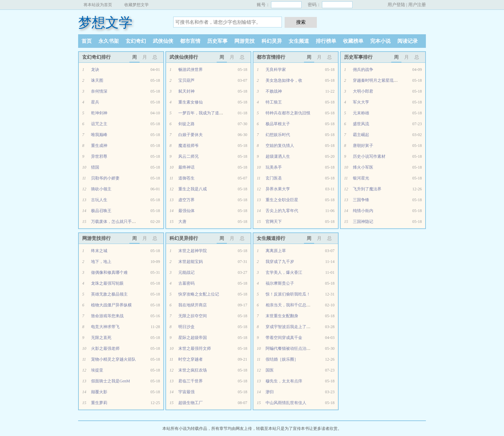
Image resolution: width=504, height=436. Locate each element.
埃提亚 (97, 370)
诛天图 (97, 80)
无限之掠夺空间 (193, 316)
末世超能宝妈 (191, 262)
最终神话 (186, 167)
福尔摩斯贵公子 (280, 283)
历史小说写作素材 (369, 156)
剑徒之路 (186, 124)
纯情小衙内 (363, 211)
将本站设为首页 (98, 5)
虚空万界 (186, 200)
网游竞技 (245, 41)
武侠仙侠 (163, 41)
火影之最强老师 (105, 348)
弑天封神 (186, 91)
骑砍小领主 (101, 189)
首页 (87, 41)
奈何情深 (99, 91)
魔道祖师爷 (188, 146)
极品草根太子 (278, 124)
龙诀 (95, 70)
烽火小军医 (363, 167)
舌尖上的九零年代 (282, 211)
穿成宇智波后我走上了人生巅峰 (294, 327)
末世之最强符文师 (195, 348)
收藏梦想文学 (137, 5)
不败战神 (274, 91)
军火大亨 (361, 102)
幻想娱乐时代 (278, 135)
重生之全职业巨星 (282, 200)
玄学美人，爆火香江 (284, 272)
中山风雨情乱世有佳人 (286, 403)
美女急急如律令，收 (284, 80)
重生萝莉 (99, 403)
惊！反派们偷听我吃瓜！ (288, 294)
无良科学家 (276, 70)
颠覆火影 (99, 392)
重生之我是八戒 (193, 189)
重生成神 (99, 146)
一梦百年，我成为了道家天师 (205, 113)
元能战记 (186, 272)
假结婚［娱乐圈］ (282, 359)
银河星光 (361, 178)
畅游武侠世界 (191, 70)
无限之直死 (101, 338)
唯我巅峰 (99, 135)
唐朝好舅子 (363, 146)
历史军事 (217, 41)
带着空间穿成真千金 (284, 338)
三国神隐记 (363, 222)
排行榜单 (326, 41)
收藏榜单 (353, 41)
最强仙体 (186, 211)
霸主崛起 (361, 135)
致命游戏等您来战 (107, 316)
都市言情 (190, 41)
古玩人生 (99, 200)
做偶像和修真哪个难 (109, 272)
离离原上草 (276, 251)
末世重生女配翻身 (282, 316)
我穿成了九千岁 (280, 262)
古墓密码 (186, 283)
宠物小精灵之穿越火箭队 (113, 359)
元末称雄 (361, 113)
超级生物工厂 (191, 403)
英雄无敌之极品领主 (109, 294)
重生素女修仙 (191, 102)
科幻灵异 (272, 41)
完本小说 (380, 41)
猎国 (95, 167)
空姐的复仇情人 (280, 146)
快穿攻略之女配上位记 (199, 294)
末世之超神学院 (193, 251)
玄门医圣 (274, 178)
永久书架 (109, 41)
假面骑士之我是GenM (111, 381)
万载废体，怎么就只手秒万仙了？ (122, 222)
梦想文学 (105, 23)
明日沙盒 (186, 327)
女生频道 (299, 41)
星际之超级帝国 (193, 338)
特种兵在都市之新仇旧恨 (288, 113)
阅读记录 (408, 41)
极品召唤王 (101, 211)
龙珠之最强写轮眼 (107, 283)
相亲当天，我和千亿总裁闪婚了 (294, 305)
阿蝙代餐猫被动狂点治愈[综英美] (295, 348)
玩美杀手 (274, 167)
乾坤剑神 (99, 113)
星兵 (95, 102)
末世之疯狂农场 (193, 370)
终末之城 (99, 251)
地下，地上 (101, 262)
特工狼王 (274, 102)
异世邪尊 (99, 156)
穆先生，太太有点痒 (284, 381)
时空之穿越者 (191, 359)
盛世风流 (361, 124)
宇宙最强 (186, 392)
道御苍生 (186, 178)
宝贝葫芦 (186, 80)
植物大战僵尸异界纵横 (111, 305)
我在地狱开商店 (193, 305)
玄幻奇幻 (136, 41)
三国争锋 (361, 200)
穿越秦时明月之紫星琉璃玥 (377, 80)
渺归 (270, 392)
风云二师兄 (188, 156)
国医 (270, 370)
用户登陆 (396, 5)
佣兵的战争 (363, 70)
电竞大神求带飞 (105, 327)
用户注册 (417, 5)
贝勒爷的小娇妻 (105, 178)
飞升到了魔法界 (367, 189)
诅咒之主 (99, 124)
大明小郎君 (363, 91)
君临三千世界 (191, 381)
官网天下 (274, 222)
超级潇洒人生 (278, 156)
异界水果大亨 (278, 189)
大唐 (182, 222)
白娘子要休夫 (191, 135)
